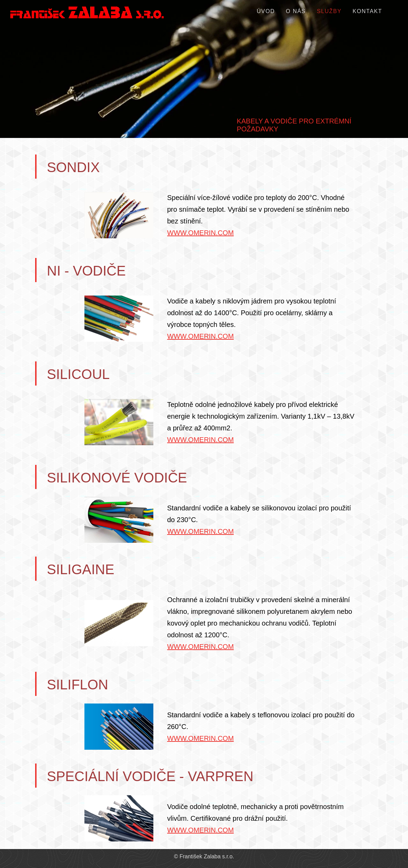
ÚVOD (266, 11)
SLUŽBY (329, 11)
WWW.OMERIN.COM (200, 233)
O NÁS (296, 11)
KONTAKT (367, 11)
